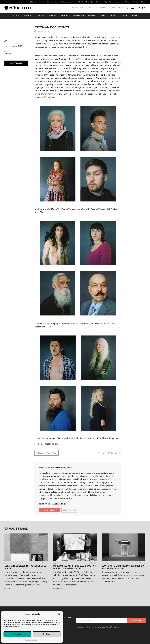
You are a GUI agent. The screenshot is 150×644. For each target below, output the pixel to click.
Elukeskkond (78, 16)
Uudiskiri (112, 8)
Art (6, 41)
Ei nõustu (47, 634)
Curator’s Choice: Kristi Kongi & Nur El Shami (25, 567)
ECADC (8, 588)
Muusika (65, 16)
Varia (103, 16)
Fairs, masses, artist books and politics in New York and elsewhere (74, 567)
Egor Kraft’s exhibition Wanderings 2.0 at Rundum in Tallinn (123, 567)
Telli (96, 8)
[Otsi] (127, 8)
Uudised (123, 16)
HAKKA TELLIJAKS (16, 63)
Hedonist (92, 16)
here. (57, 444)
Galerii (112, 16)
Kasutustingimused (31, 640)
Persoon (27, 16)
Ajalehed (135, 16)
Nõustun (17, 634)
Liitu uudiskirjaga (136, 621)
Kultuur (53, 16)
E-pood (89, 8)
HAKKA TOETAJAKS (70, 510)
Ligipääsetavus (77, 8)
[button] (59, 614)
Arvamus (15, 16)
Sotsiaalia (40, 16)
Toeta (121, 8)
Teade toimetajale (47, 453)
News (107, 563)
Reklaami (103, 8)
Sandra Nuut (58, 588)
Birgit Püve (8, 53)
